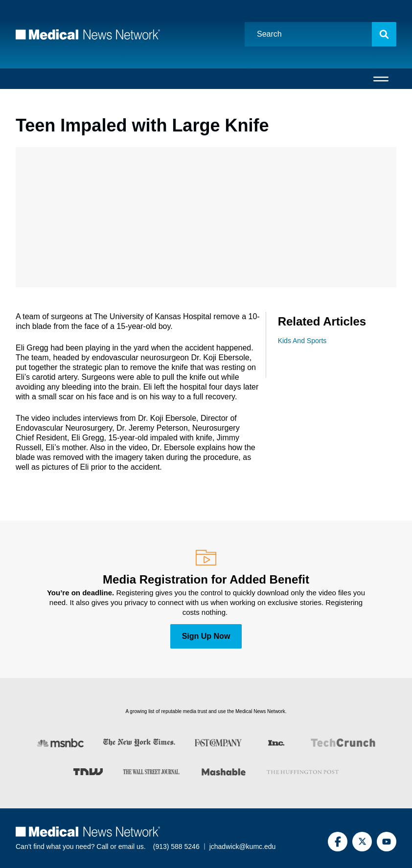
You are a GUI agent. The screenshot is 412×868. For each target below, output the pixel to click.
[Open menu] (381, 79)
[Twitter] (362, 842)
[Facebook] (338, 842)
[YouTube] (387, 842)
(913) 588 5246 (176, 846)
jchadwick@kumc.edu (243, 846)
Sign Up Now (206, 636)
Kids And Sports (302, 341)
